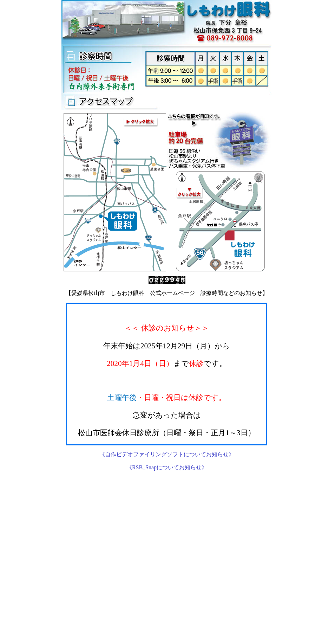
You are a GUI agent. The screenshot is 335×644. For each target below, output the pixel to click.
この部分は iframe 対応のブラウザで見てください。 (167, 374)
